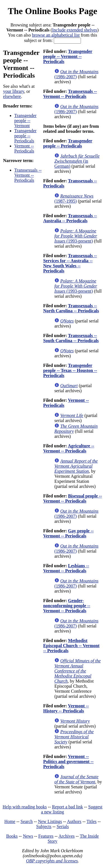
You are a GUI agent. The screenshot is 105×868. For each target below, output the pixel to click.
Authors (74, 821)
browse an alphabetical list (56, 35)
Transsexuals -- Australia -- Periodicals (70, 218)
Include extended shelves (75, 30)
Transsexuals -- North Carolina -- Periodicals (71, 308)
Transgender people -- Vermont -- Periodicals (68, 56)
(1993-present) (76, 236)
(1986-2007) (76, 74)
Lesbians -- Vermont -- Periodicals (66, 568)
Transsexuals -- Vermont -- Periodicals (28, 175)
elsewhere (12, 96)
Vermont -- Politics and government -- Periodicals (68, 762)
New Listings (50, 821)
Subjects (44, 826)
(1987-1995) (74, 199)
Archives (67, 836)
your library (14, 91)
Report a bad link (68, 807)
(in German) (77, 161)
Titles (92, 821)
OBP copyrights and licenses (52, 861)
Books (12, 836)
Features (46, 836)
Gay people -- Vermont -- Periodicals (68, 533)
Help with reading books (25, 807)
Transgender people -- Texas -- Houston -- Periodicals (70, 370)
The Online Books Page (53, 11)
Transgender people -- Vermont (25, 121)
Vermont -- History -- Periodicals (66, 708)
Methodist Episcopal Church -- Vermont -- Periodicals (71, 646)
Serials (63, 826)
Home (10, 821)
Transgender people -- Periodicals (25, 136)
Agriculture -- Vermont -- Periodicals (69, 448)
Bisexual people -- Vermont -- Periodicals (73, 498)
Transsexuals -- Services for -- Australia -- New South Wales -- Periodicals (70, 263)
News (28, 836)
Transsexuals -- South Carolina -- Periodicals (71, 338)
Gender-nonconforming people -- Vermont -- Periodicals (67, 606)
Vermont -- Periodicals (24, 148)
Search (27, 821)
